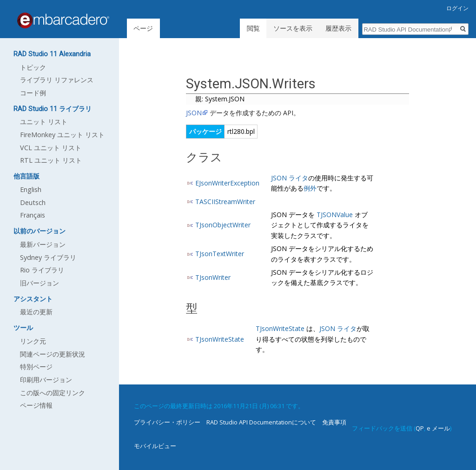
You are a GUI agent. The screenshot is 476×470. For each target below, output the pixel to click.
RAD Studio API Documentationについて (261, 422)
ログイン (457, 8)
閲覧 (253, 28)
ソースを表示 (293, 28)
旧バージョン (40, 283)
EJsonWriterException (227, 183)
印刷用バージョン (46, 380)
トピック (33, 67)
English (31, 189)
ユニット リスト (44, 122)
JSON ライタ (290, 178)
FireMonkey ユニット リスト (62, 135)
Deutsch (33, 202)
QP (420, 428)
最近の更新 (36, 312)
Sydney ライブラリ (48, 257)
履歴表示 (338, 28)
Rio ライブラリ (42, 270)
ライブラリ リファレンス (57, 80)
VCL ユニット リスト (51, 148)
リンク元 (33, 341)
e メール (438, 428)
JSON (194, 113)
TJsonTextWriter (220, 254)
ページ (143, 28)
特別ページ (36, 367)
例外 (310, 188)
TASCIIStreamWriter (225, 202)
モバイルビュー (155, 446)
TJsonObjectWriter (223, 225)
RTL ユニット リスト (51, 160)
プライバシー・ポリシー (167, 422)
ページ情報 (36, 405)
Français (33, 215)
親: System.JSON (220, 99)
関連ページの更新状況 (53, 354)
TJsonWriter (213, 277)
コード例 (33, 93)
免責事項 (334, 422)
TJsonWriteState (220, 339)
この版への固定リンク (53, 393)
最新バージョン (43, 244)
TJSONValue (335, 215)
